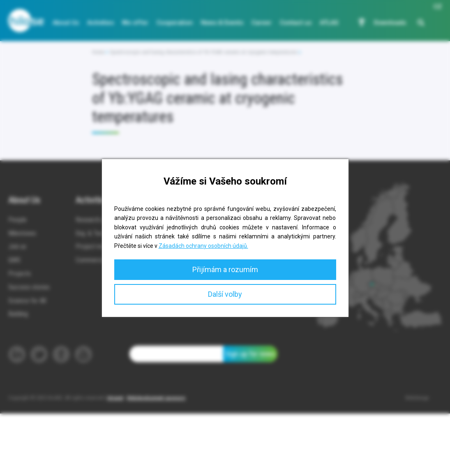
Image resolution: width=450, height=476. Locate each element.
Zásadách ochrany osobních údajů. (203, 246)
